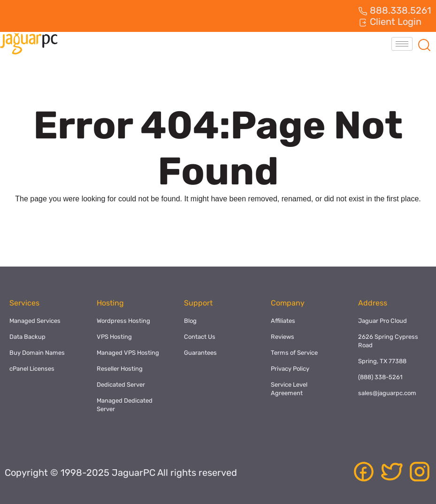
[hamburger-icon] (402, 44)
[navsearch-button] (424, 44)
